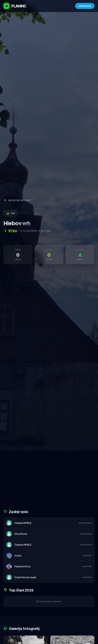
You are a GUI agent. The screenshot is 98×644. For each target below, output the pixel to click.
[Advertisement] (49, 481)
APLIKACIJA (85, 6)
